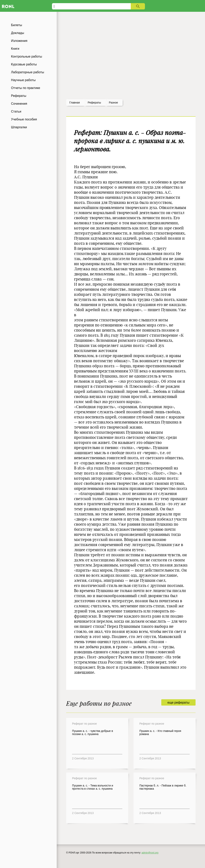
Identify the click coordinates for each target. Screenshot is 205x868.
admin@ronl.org (150, 853)
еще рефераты (178, 703)
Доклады (18, 33)
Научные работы (23, 80)
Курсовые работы (24, 64)
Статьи (16, 111)
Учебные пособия (24, 119)
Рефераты (19, 96)
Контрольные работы (27, 56)
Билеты (17, 25)
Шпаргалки (19, 127)
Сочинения (19, 104)
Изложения (19, 41)
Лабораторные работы (28, 72)
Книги (15, 49)
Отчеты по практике (26, 88)
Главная (75, 103)
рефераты (94, 103)
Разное (113, 103)
